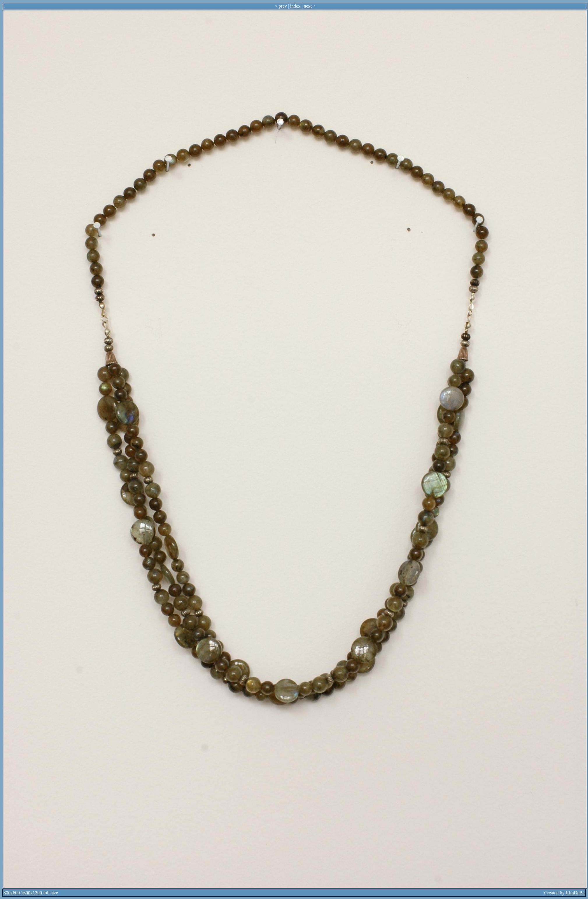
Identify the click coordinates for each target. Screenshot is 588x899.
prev (283, 6)
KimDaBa (575, 893)
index (295, 6)
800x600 (12, 893)
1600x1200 (31, 893)
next (308, 6)
